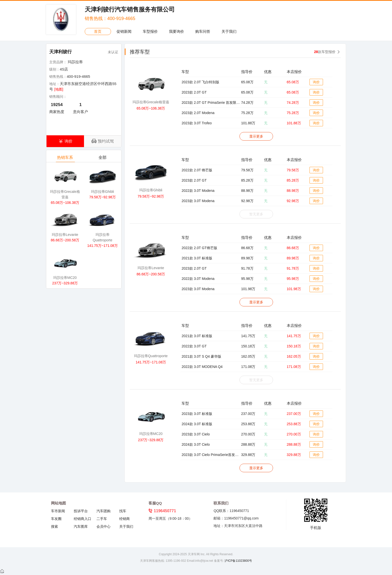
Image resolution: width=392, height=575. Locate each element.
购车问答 (203, 31)
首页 (98, 31)
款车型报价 (325, 52)
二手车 (102, 519)
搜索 (54, 526)
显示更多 (256, 136)
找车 (123, 511)
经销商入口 (82, 519)
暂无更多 (256, 214)
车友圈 (56, 519)
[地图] (59, 89)
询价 (316, 82)
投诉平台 (81, 511)
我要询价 (176, 31)
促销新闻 (124, 31)
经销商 (124, 519)
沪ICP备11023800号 (238, 561)
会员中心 (103, 526)
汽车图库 (81, 526)
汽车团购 (103, 511)
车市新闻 (58, 511)
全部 (103, 159)
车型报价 (150, 31)
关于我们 (229, 31)
